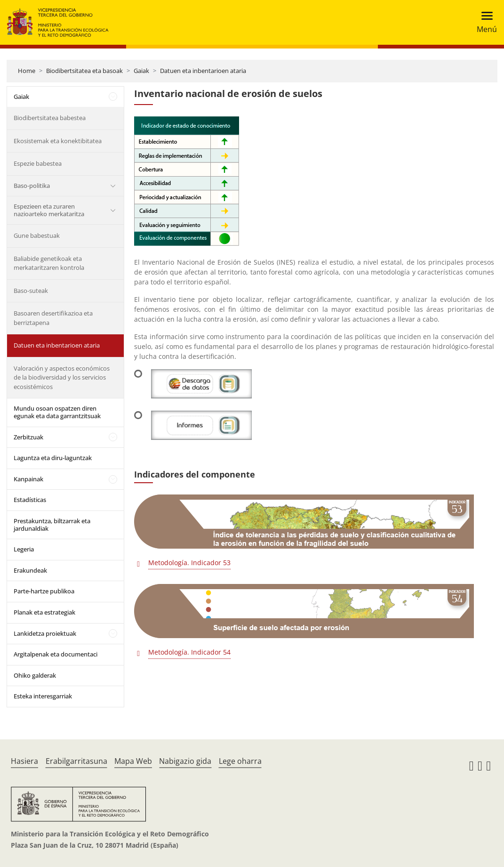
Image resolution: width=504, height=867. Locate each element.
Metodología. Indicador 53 (189, 563)
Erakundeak (30, 570)
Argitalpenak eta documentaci (56, 654)
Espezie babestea (38, 163)
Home (27, 71)
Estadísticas (30, 500)
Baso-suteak (31, 291)
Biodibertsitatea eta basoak (84, 71)
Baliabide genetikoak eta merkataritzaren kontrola (49, 263)
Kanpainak (28, 479)
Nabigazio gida (185, 761)
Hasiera (24, 761)
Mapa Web (133, 761)
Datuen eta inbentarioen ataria (203, 71)
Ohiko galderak (35, 675)
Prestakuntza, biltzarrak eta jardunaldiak (52, 525)
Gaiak (141, 71)
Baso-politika (32, 186)
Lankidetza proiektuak (45, 633)
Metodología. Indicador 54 (189, 652)
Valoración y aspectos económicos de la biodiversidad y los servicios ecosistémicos (62, 377)
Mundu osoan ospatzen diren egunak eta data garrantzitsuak (57, 412)
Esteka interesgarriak (43, 696)
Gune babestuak (37, 235)
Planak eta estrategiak (44, 612)
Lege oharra (240, 761)
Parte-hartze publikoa (44, 591)
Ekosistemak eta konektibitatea (58, 141)
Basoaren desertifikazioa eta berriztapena (53, 318)
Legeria (24, 549)
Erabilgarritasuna (76, 761)
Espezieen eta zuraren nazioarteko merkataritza (49, 210)
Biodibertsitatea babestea (50, 118)
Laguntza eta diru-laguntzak (53, 458)
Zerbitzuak (28, 437)
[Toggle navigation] (484, 22)
